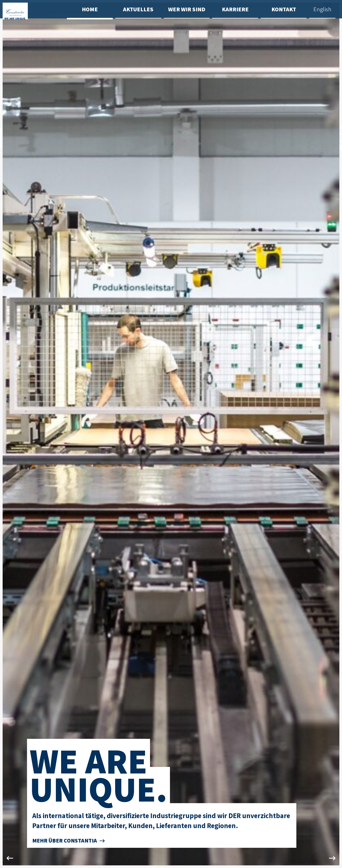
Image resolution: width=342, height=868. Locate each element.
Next (332, 434)
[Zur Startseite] (35, 25)
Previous (10, 434)
